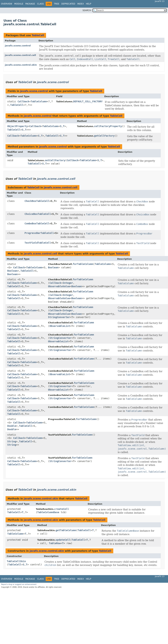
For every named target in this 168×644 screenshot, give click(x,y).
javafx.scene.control (18, 46)
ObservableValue (59, 286)
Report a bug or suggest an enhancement (19, 584)
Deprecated (68, 4)
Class (40, 4)
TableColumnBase (48, 512)
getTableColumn (66, 530)
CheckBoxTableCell (37, 201)
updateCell (63, 540)
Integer (68, 283)
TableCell (38, 35)
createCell (62, 509)
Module (19, 4)
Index (81, 4)
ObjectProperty (18, 126)
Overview (7, 4)
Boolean (12, 271)
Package (30, 4)
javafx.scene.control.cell (20, 55)
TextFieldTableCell (38, 243)
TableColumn (39, 101)
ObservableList (60, 326)
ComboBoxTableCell (37, 223)
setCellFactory (55, 160)
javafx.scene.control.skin (21, 65)
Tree (57, 4)
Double (12, 426)
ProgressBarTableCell (39, 233)
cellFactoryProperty (108, 126)
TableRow (55, 543)
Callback (23, 101)
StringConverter (59, 317)
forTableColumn (83, 264)
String (12, 441)
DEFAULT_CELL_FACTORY (88, 101)
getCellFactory (104, 136)
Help (89, 4)
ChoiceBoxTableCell (38, 214)
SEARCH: (87, 10)
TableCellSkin (16, 561)
